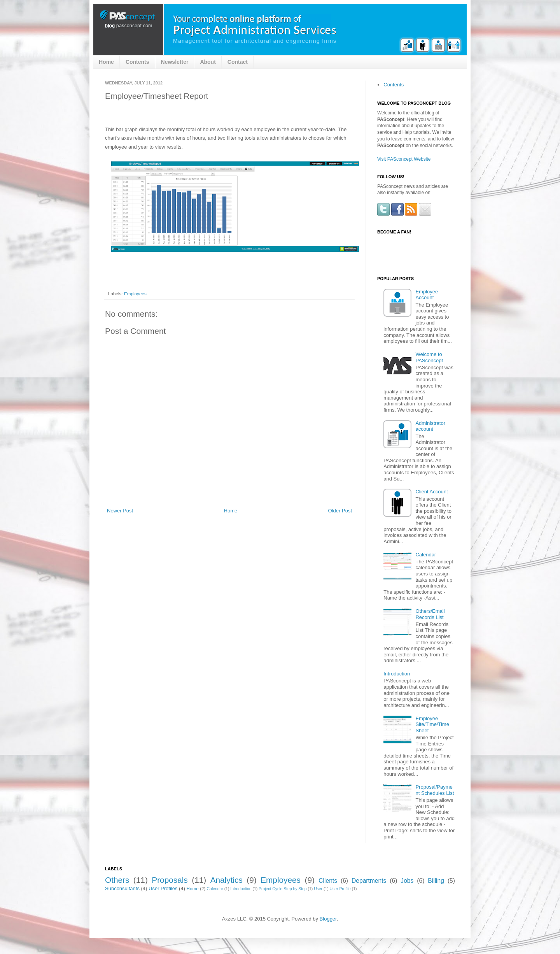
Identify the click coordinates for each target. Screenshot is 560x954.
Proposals (170, 880)
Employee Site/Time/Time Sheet (432, 724)
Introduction (397, 674)
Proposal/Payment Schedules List (435, 790)
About (208, 62)
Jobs (407, 881)
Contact (238, 62)
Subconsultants (122, 888)
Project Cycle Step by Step (283, 889)
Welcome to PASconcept (429, 357)
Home (106, 62)
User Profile (340, 889)
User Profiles (163, 888)
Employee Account (427, 295)
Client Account (431, 492)
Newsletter (175, 62)
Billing (436, 881)
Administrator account (430, 426)
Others (117, 880)
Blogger (328, 919)
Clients (328, 881)
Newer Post (120, 511)
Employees (135, 294)
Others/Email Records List (430, 614)
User (318, 889)
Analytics (227, 880)
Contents (137, 62)
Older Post (340, 511)
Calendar (426, 555)
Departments (369, 881)
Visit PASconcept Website (404, 159)
